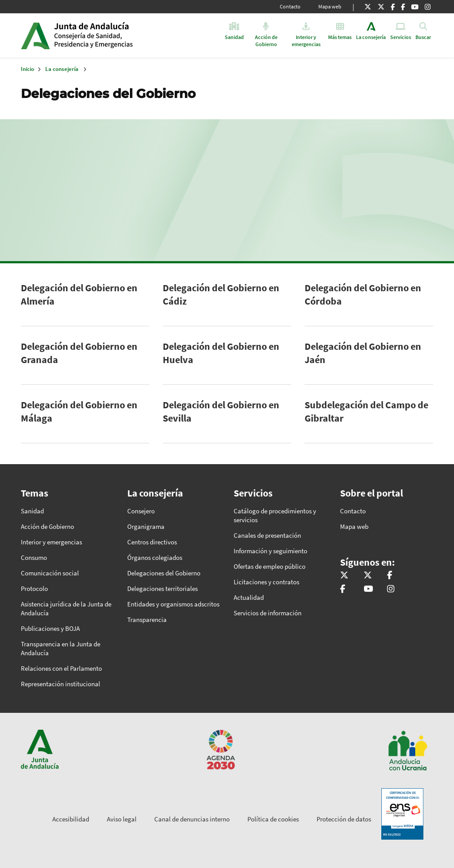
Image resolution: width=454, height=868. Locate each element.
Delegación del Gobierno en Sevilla (221, 411)
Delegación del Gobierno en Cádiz (221, 294)
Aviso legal (122, 819)
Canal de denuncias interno (192, 819)
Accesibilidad (71, 819)
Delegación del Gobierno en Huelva (221, 353)
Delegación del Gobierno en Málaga (79, 411)
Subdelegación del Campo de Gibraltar (366, 411)
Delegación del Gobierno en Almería (79, 294)
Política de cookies (273, 819)
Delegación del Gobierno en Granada (79, 353)
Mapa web (330, 6)
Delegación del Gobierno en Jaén (363, 353)
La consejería (62, 69)
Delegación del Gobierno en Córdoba (363, 294)
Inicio (122, 35)
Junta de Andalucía (35, 35)
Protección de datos (344, 819)
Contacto (290, 6)
